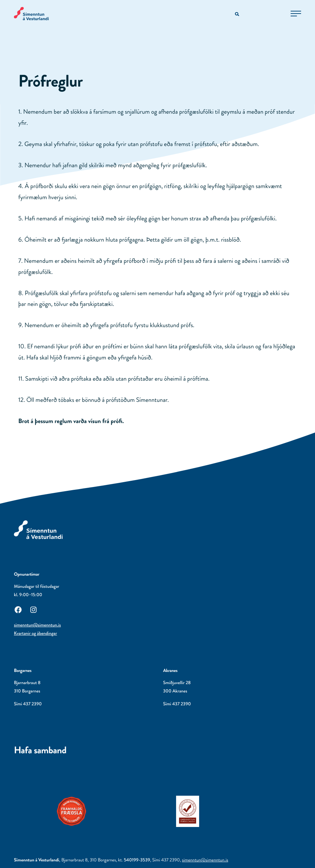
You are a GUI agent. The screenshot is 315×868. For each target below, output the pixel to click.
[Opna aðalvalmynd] (296, 14)
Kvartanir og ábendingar (36, 634)
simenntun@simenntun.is (37, 625)
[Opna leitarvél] (238, 14)
